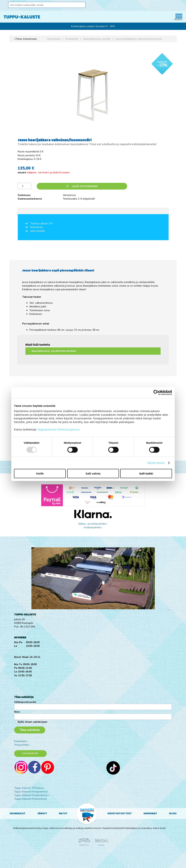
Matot (63, 814)
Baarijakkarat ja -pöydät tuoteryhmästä (54, 351)
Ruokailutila (72, 39)
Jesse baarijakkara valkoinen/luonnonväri (139, 39)
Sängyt (42, 814)
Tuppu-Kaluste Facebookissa (31, 795)
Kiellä (40, 474)
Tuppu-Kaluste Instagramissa (31, 791)
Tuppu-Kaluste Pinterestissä (30, 799)
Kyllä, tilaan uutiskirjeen (33, 722)
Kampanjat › (21, 741)
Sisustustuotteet (120, 814)
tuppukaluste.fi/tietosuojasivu (59, 429)
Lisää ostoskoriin (82, 186)
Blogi (173, 814)
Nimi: (17, 712)
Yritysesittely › (22, 745)
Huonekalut (54, 39)
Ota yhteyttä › (30, 753)
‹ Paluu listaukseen (26, 39)
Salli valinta (93, 474)
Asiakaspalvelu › (93, 527)
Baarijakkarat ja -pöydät (97, 39)
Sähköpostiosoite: (25, 702)
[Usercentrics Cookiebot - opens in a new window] (156, 393)
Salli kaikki (146, 474)
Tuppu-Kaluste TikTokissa (29, 788)
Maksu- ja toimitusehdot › (93, 524)
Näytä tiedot (156, 463)
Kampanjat (150, 814)
